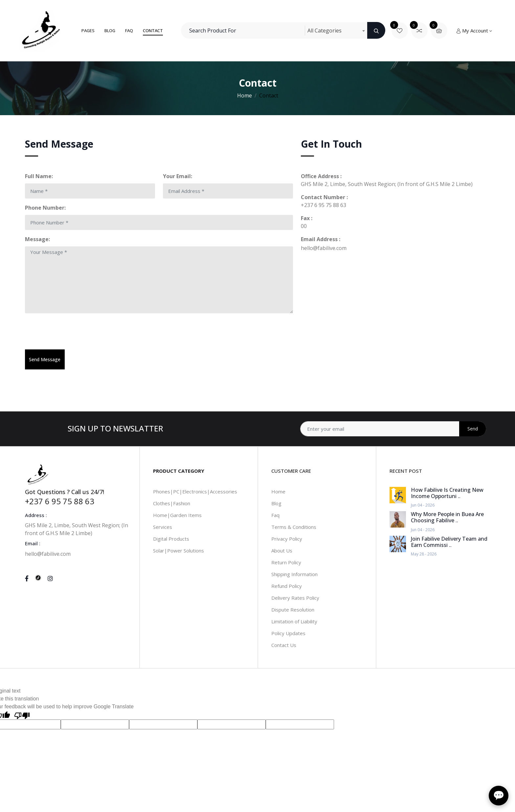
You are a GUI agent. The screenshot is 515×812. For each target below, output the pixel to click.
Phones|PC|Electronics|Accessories (195, 491)
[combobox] (336, 31)
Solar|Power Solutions (179, 551)
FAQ (129, 31)
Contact (153, 31)
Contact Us (284, 645)
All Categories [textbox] (325, 31)
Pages (88, 31)
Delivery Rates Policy (295, 598)
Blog (110, 31)
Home (245, 95)
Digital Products (171, 539)
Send (473, 429)
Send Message (45, 359)
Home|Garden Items (177, 515)
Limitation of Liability (294, 621)
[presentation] (75, 331)
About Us (282, 551)
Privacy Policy (287, 539)
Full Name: (39, 176)
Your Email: (178, 176)
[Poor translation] (22, 715)
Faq (275, 515)
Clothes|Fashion (172, 503)
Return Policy (286, 562)
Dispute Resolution (293, 610)
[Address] (393, 429)
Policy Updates (288, 633)
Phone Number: (45, 208)
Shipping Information (294, 574)
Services (163, 527)
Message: (37, 239)
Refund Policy (287, 586)
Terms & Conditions (294, 527)
